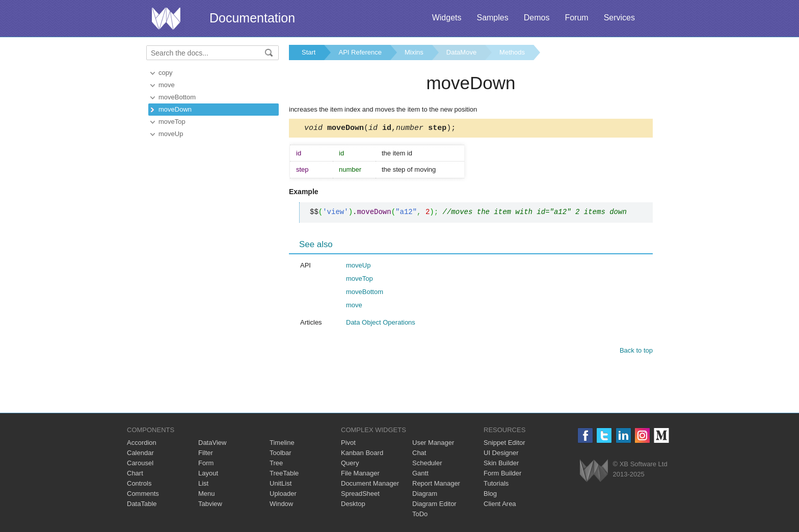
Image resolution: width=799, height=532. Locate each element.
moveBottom (177, 97)
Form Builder (502, 475)
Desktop (353, 505)
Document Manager (370, 485)
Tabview (210, 505)
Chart (135, 475)
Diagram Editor (434, 505)
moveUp (171, 134)
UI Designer (501, 454)
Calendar (140, 454)
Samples (492, 18)
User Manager (433, 444)
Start (309, 52)
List (203, 485)
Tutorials (496, 485)
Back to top (636, 352)
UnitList (281, 485)
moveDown (175, 109)
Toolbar (281, 454)
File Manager (360, 475)
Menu (207, 495)
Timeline (282, 444)
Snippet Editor (504, 444)
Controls (139, 485)
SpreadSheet (360, 495)
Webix (594, 472)
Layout (208, 475)
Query (350, 464)
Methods (512, 52)
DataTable (142, 505)
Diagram (425, 495)
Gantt (420, 475)
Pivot (348, 444)
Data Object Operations (381, 324)
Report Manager (436, 485)
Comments (143, 495)
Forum (576, 18)
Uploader (283, 495)
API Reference (360, 52)
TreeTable (284, 475)
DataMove (461, 52)
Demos (537, 18)
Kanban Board (362, 454)
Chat (419, 454)
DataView (212, 444)
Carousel (140, 464)
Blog (490, 495)
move (167, 85)
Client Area (500, 505)
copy (165, 73)
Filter (206, 454)
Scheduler (427, 464)
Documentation (252, 18)
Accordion (142, 444)
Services (619, 18)
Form (206, 464)
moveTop (172, 122)
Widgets (447, 18)
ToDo (420, 515)
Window (281, 505)
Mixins (414, 52)
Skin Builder (501, 464)
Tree (276, 464)
